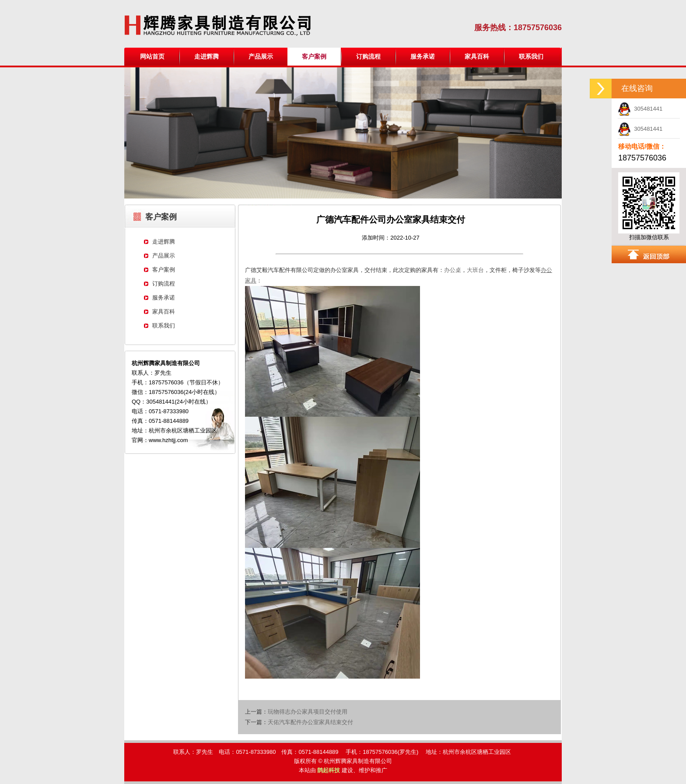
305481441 (640, 109)
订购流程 (368, 56)
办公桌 (453, 270)
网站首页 (152, 56)
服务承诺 (423, 56)
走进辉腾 (206, 56)
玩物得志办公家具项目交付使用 (308, 712)
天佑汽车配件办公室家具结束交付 (310, 722)
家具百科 (477, 56)
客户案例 (164, 270)
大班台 (475, 270)
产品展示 (261, 56)
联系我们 (531, 56)
